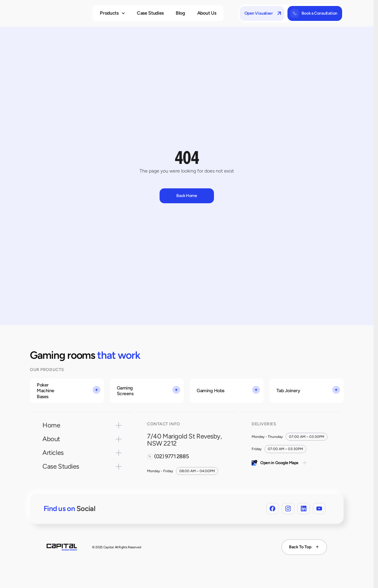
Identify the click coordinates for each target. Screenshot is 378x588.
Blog (180, 13)
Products (112, 13)
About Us (207, 13)
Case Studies (150, 13)
